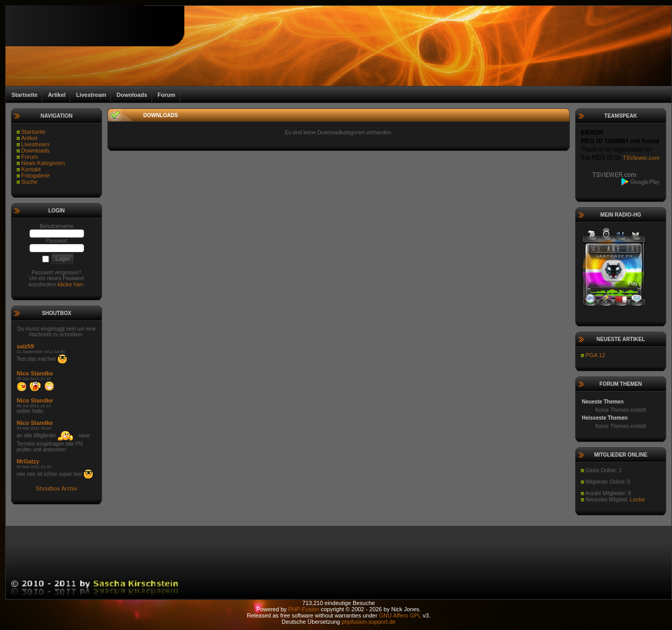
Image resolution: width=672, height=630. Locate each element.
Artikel (29, 138)
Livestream (35, 144)
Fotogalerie (36, 175)
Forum (30, 157)
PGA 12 (595, 355)
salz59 (25, 346)
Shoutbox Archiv (57, 488)
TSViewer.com (641, 158)
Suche (29, 182)
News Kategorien (43, 163)
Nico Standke (35, 373)
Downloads (35, 150)
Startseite (33, 132)
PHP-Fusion (303, 609)
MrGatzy (28, 461)
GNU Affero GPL (400, 615)
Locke (637, 499)
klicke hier (71, 284)
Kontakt (31, 169)
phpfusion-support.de (369, 622)
